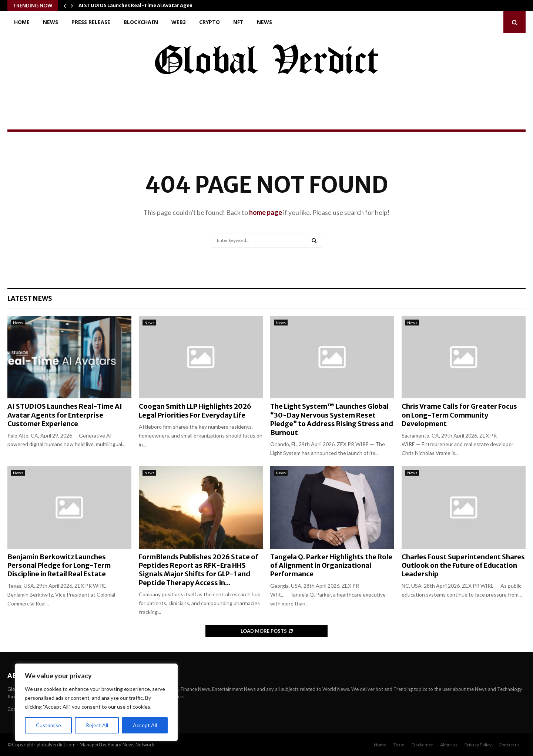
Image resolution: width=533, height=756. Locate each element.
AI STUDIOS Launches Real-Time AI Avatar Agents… (140, 5)
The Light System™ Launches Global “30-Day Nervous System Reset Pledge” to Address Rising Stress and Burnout (332, 419)
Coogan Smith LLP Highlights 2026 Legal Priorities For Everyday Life (195, 411)
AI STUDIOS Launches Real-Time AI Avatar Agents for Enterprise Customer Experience (65, 415)
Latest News (30, 298)
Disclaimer (422, 745)
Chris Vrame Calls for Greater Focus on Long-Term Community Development (459, 415)
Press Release (91, 22)
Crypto (209, 22)
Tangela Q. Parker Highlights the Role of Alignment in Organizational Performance (331, 566)
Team (399, 745)
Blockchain (141, 22)
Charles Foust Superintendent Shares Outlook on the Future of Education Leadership (463, 566)
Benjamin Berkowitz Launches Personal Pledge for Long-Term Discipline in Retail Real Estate (59, 566)
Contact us (509, 745)
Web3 (179, 22)
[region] (96, 702)
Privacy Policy (478, 745)
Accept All (145, 725)
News (51, 22)
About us (449, 745)
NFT (238, 22)
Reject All (97, 725)
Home (22, 22)
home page (266, 212)
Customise (48, 725)
